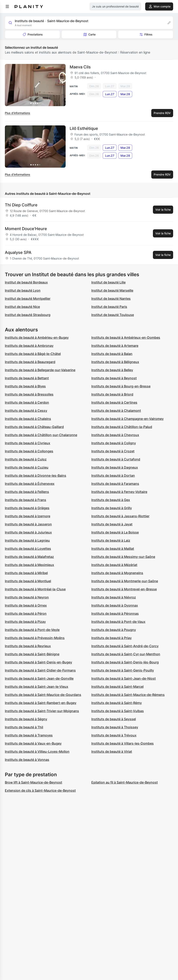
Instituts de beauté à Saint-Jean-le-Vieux (37, 687)
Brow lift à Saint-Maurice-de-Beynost (34, 782)
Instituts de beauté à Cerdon (27, 402)
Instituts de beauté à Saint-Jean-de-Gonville (39, 678)
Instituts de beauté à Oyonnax (115, 605)
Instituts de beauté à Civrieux (28, 443)
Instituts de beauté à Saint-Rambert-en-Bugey (41, 703)
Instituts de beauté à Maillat (113, 549)
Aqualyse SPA (18, 252)
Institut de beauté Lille (108, 282)
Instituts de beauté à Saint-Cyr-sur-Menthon (126, 654)
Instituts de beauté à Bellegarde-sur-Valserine (40, 370)
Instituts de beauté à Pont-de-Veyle (32, 630)
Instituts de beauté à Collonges (29, 451)
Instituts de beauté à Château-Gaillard (34, 427)
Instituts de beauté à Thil (24, 727)
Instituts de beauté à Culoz (26, 459)
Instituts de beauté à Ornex (26, 605)
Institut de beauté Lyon (23, 290)
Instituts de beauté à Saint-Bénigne (32, 654)
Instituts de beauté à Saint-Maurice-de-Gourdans (43, 695)
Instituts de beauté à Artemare (115, 346)
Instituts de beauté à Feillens (27, 492)
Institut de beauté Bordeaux (26, 282)
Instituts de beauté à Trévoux (114, 735)
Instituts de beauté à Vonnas (27, 760)
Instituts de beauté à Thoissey (115, 727)
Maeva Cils (80, 67)
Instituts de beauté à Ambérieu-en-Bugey (37, 337)
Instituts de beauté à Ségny (26, 719)
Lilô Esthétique (84, 128)
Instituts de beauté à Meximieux (29, 565)
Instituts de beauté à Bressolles (29, 394)
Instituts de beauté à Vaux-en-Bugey (33, 743)
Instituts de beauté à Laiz (111, 540)
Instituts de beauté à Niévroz (114, 597)
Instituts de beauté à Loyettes (28, 549)
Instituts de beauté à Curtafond (116, 459)
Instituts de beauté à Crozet (113, 451)
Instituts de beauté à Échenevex (30, 484)
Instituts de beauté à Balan (112, 354)
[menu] (7, 6)
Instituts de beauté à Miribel (26, 573)
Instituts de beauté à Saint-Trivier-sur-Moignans (42, 711)
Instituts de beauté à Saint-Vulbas (118, 711)
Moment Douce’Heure (26, 229)
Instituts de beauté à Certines (114, 402)
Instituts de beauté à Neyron (27, 597)
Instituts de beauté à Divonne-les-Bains (36, 475)
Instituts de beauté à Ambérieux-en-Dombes (126, 337)
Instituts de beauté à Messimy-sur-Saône (123, 557)
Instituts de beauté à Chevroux (115, 435)
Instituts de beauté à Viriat (112, 751)
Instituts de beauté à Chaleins (28, 419)
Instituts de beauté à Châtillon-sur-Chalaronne (41, 435)
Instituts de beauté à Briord (112, 394)
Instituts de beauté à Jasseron (28, 524)
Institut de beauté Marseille (112, 290)
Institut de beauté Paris (109, 307)
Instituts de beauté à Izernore (28, 516)
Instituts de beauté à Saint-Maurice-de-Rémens (128, 695)
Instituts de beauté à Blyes (25, 386)
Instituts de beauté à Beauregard (30, 362)
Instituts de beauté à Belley (112, 370)
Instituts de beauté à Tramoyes (29, 735)
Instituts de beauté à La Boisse (115, 532)
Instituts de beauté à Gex (111, 500)
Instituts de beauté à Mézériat (114, 565)
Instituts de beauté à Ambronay (29, 346)
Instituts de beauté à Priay (111, 638)
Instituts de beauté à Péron (26, 613)
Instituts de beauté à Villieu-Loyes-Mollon (37, 751)
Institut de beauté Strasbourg (28, 315)
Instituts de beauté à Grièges (27, 508)
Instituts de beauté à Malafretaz (29, 557)
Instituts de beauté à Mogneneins (117, 573)
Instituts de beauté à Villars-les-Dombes (123, 743)
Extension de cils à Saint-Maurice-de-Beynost (40, 790)
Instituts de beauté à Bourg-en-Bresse (121, 386)
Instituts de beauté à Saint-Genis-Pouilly (123, 670)
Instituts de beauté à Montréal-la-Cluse (35, 589)
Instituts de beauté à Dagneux (115, 467)
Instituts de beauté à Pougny (114, 630)
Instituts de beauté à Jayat (112, 524)
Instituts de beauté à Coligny (114, 443)
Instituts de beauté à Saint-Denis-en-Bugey (38, 662)
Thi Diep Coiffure (21, 205)
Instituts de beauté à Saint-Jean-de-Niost (124, 678)
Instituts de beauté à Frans (26, 500)
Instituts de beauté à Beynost (114, 378)
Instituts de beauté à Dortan (113, 475)
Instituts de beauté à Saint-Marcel (117, 687)
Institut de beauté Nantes (111, 299)
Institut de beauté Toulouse (113, 315)
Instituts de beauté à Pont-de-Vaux (118, 622)
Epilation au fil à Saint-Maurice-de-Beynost (125, 782)
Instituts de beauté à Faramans (115, 484)
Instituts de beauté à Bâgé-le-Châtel (33, 354)
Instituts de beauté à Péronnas (115, 613)
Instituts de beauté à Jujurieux (28, 532)
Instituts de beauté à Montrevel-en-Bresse (124, 589)
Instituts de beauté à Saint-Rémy (117, 703)
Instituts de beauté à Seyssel (114, 719)
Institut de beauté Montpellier (28, 299)
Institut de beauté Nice (22, 307)
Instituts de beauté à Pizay (25, 622)
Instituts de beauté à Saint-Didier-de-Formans (40, 670)
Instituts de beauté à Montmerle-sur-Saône (125, 581)
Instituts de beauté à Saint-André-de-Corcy (125, 646)
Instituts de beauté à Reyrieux (28, 646)
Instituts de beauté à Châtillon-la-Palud (122, 427)
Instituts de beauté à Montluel (28, 581)
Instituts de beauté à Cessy (26, 411)
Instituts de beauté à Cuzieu (27, 467)
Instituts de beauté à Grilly (112, 508)
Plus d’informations (18, 113)
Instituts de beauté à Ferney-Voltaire (119, 492)
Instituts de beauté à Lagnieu (27, 540)
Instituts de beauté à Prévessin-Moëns (35, 638)
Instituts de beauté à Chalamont (116, 411)
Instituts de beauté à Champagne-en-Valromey (127, 419)
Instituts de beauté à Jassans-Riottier (120, 516)
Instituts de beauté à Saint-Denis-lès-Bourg (125, 662)
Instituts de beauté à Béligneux (115, 362)
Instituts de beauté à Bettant (27, 378)
